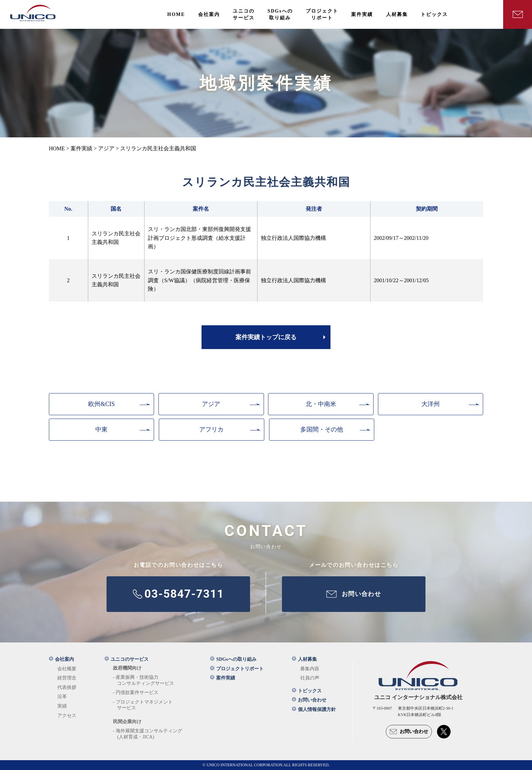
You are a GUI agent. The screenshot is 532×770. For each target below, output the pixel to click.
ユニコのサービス (127, 659)
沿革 (62, 697)
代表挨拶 (67, 687)
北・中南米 (321, 404)
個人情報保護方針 (314, 709)
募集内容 (310, 669)
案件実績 (223, 678)
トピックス (307, 691)
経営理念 (67, 678)
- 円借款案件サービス (136, 692)
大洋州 (431, 404)
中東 (101, 429)
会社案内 (61, 659)
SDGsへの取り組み (233, 659)
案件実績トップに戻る (266, 337)
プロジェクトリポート (237, 669)
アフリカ (211, 429)
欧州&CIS (101, 404)
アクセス (67, 716)
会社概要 (67, 669)
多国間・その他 (322, 429)
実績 (62, 706)
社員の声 (310, 678)
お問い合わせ (309, 700)
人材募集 (304, 659)
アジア (211, 404)
